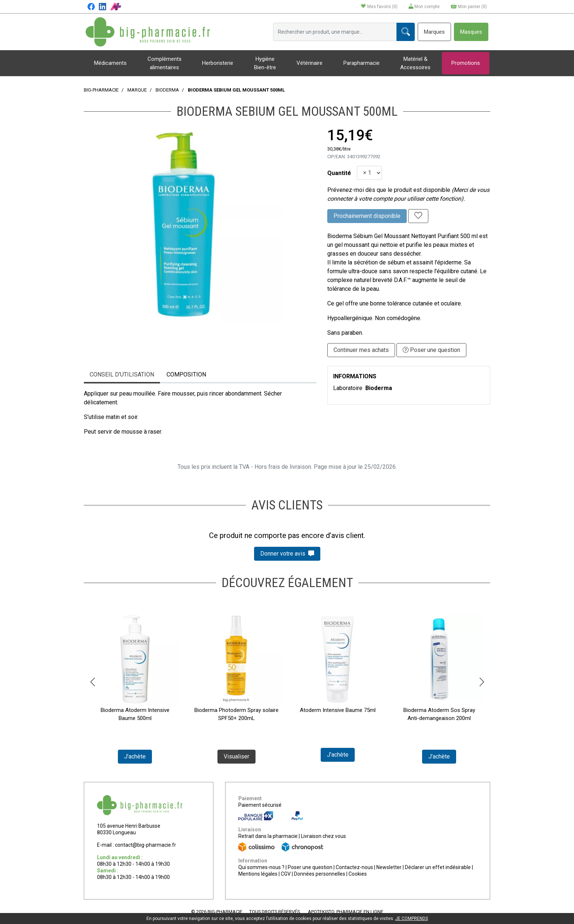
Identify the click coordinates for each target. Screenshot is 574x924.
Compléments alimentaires (165, 63)
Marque (137, 90)
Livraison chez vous (323, 836)
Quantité (339, 173)
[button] (92, 682)
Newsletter (389, 867)
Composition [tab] (186, 374)
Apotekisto (346, 912)
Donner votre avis (287, 554)
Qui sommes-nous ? (261, 867)
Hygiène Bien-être (265, 63)
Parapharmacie (361, 63)
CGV (286, 874)
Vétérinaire (310, 63)
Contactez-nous (354, 867)
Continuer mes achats (361, 350)
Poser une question (310, 867)
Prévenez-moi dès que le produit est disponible (389, 190)
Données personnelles (320, 874)
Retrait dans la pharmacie (268, 836)
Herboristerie (218, 63)
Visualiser (236, 756)
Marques (434, 32)
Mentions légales (258, 874)
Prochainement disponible (367, 216)
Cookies (358, 874)
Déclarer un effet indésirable (438, 867)
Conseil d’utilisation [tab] (122, 374)
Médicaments (110, 63)
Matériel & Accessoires (415, 63)
